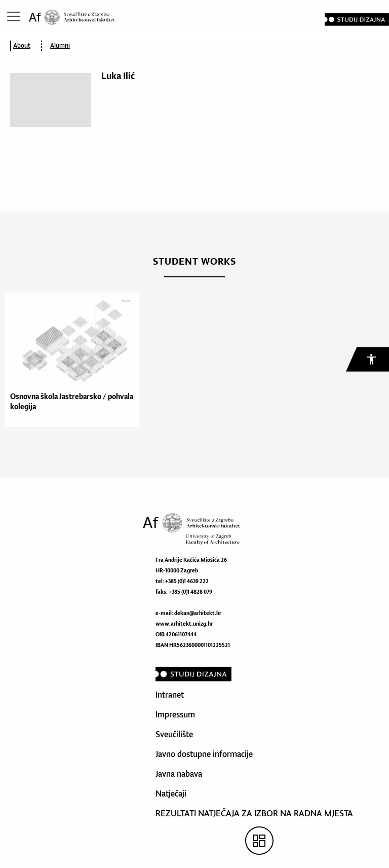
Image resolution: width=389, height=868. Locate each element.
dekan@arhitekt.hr (198, 613)
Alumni (60, 45)
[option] (69, 360)
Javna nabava (179, 774)
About (22, 45)
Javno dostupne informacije (204, 754)
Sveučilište (174, 734)
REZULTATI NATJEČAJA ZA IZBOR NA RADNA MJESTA (254, 813)
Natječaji (171, 793)
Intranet (170, 695)
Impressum (175, 714)
